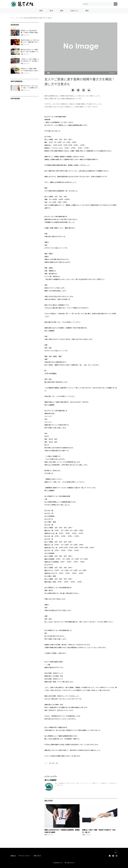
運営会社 (13, 856)
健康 (62, 11)
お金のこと (74, 11)
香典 (57, 763)
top (116, 852)
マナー (46, 763)
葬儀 (41, 11)
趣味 (87, 11)
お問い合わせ (37, 856)
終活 (51, 11)
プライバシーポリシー (25, 856)
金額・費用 (52, 763)
